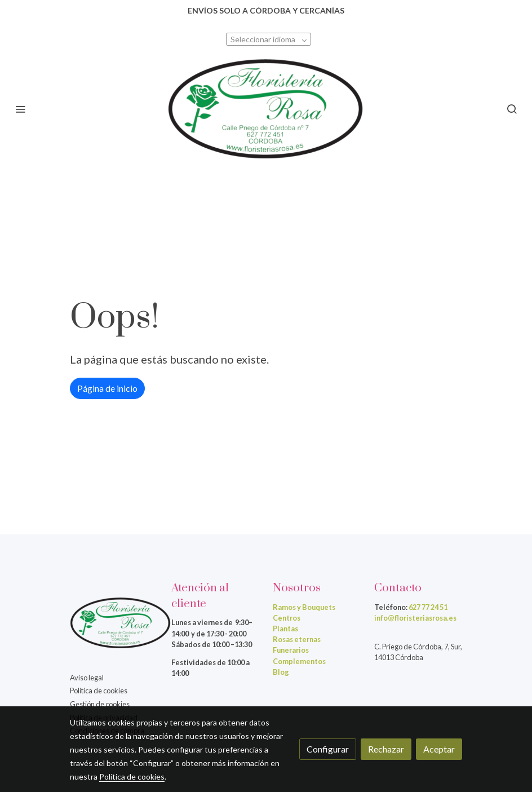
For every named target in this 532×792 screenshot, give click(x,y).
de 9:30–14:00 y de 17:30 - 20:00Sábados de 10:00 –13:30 (212, 633)
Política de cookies (99, 691)
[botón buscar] (512, 109)
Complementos (299, 661)
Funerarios (291, 650)
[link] (266, 109)
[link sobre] (114, 625)
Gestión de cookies (100, 704)
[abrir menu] (20, 109)
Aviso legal (87, 678)
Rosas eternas (297, 639)
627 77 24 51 (428, 607)
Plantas (285, 629)
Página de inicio (107, 388)
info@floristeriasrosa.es (415, 618)
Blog (281, 672)
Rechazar (386, 749)
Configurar (328, 749)
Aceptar (439, 749)
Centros (287, 618)
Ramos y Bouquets (304, 607)
